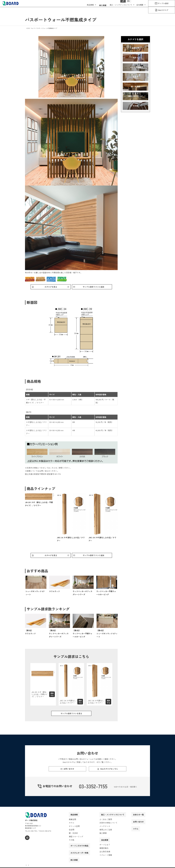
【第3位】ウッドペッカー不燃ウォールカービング (82, 635)
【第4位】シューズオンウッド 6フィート (107, 635)
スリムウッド (54, 592)
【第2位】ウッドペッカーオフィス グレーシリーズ (59, 635)
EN (126, 5)
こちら (53, 468)
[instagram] (27, 843)
